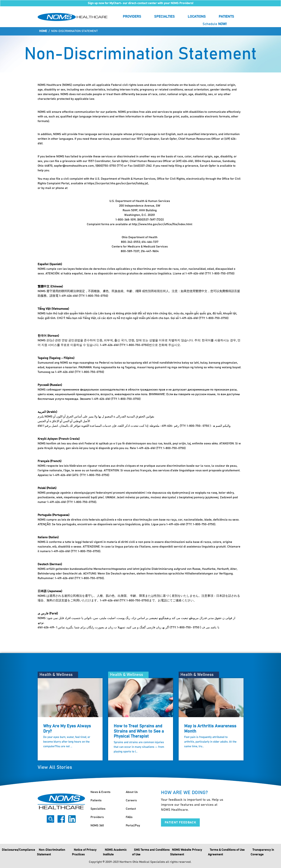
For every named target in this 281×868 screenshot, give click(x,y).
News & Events (100, 792)
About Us (132, 792)
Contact (131, 809)
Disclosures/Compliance (18, 850)
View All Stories (55, 767)
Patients (226, 17)
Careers (131, 800)
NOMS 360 (97, 825)
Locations (197, 17)
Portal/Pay (133, 825)
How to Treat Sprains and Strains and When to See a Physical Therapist (139, 731)
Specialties (164, 17)
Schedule (215, 24)
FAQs (129, 817)
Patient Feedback (180, 822)
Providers (132, 17)
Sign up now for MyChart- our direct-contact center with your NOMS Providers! (140, 3)
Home (43, 31)
